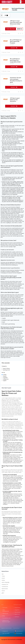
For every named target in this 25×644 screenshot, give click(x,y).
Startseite (5, 608)
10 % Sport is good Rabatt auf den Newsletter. (15, 100)
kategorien (5, 631)
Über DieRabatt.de (6, 611)
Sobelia (3, 580)
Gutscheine (17, 608)
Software (17, 617)
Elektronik (17, 614)
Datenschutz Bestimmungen (6, 621)
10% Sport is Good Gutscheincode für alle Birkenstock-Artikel (16, 22)
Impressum (5, 613)
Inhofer (3, 591)
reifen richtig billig (5, 582)
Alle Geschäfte (6, 633)
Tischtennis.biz (5, 587)
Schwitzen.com (5, 584)
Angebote (17, 610)
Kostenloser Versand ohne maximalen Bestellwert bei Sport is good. (16, 80)
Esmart (3, 578)
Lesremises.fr (19, 631)
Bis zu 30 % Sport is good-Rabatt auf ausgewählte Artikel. (15, 60)
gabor (3, 593)
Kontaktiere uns (6, 618)
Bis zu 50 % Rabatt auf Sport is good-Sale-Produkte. (16, 41)
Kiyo (3, 574)
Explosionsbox (5, 589)
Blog (4, 616)
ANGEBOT (14, 48)
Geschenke (17, 612)
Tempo (3, 576)
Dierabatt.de (18, 633)
